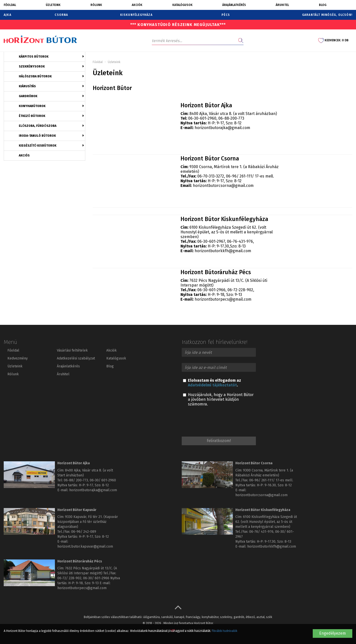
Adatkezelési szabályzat (76, 358)
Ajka (8, 15)
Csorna (61, 15)
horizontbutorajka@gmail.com (222, 128)
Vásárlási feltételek (72, 350)
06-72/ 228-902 (69, 578)
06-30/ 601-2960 (103, 480)
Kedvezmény (18, 358)
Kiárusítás (27, 86)
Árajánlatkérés (234, 5)
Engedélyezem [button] (333, 633)
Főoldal (10, 5)
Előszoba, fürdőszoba (38, 126)
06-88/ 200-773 (76, 480)
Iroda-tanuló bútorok (37, 136)
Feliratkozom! (219, 441)
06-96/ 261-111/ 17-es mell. (271, 480)
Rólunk (96, 5)
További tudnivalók (225, 631)
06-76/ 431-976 (261, 532)
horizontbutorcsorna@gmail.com (223, 186)
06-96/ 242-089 (84, 532)
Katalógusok (182, 5)
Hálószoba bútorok (35, 76)
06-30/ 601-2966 (96, 578)
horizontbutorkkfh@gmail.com (223, 251)
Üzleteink (53, 5)
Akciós (24, 155)
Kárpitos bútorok (34, 57)
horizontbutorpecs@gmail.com (223, 299)
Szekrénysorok (32, 67)
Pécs (226, 15)
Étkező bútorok (32, 116)
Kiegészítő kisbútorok (38, 146)
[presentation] (219, 422)
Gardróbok (28, 96)
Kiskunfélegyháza (136, 15)
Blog (323, 5)
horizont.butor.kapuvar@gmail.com (85, 546)
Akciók (137, 5)
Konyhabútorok (32, 106)
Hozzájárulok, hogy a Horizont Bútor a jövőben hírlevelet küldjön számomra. (218, 399)
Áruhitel (282, 5)
